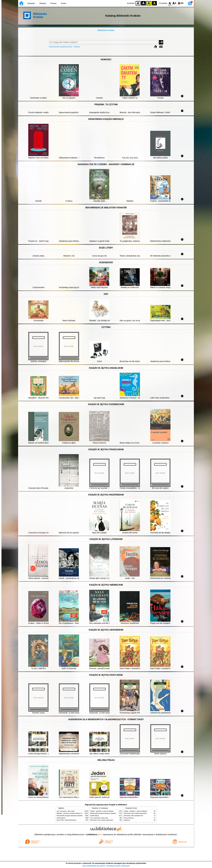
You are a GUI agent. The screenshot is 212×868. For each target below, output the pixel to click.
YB (149, 3)
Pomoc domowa (129, 818)
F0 (170, 3)
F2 (181, 3)
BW (143, 3)
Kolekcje (77, 46)
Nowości (31, 3)
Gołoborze (127, 820)
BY (154, 3)
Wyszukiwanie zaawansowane (61, 46)
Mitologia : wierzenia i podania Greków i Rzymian (72, 813)
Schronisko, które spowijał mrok (133, 816)
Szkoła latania (61, 818)
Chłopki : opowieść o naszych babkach (102, 811)
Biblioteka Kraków (106, 30)
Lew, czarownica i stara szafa (66, 811)
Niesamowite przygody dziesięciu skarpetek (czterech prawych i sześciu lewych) (81, 816)
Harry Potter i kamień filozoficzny (67, 820)
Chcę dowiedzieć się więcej (94, 866)
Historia (43, 3)
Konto (64, 3)
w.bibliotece (93, 834)
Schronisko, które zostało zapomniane (102, 820)
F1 (174, 3)
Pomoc (53, 3)
